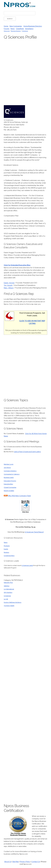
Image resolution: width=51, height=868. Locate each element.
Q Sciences (25, 31)
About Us (8, 862)
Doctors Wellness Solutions (13, 602)
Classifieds (20, 29)
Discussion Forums (10, 481)
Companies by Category (12, 474)
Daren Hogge (9, 283)
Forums (7, 29)
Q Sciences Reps (9, 556)
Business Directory (16, 31)
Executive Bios (8, 484)
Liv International (9, 589)
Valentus (7, 586)
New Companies (16, 26)
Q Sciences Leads (27, 565)
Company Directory (10, 471)
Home (6, 26)
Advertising (29, 29)
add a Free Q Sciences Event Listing (27, 452)
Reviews (6, 552)
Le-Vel (6, 599)
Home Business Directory (33, 26)
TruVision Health (9, 606)
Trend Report (38, 532)
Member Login (9, 464)
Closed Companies (10, 487)
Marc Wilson (9, 288)
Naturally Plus (8, 582)
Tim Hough (8, 285)
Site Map (16, 862)
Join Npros (7, 467)
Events (6, 549)
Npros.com (7, 31)
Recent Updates (9, 491)
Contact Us (36, 862)
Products (7, 546)
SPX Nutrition (8, 592)
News (13, 29)
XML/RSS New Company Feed (19, 496)
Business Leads (9, 477)
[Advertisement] (31, 73)
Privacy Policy (25, 862)
